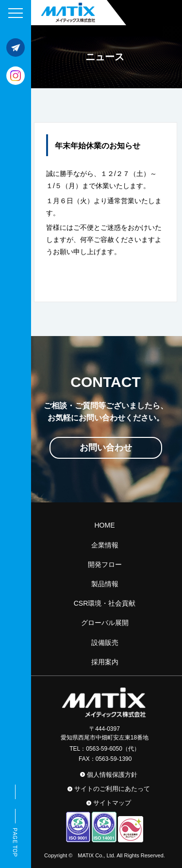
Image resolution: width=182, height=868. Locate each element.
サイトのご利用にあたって (112, 789)
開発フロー (105, 564)
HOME (105, 525)
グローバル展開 (105, 623)
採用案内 (105, 662)
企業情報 (105, 545)
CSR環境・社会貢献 (105, 603)
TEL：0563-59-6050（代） (105, 749)
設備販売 (105, 643)
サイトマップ (112, 803)
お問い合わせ (106, 448)
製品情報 (105, 584)
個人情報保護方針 (112, 775)
